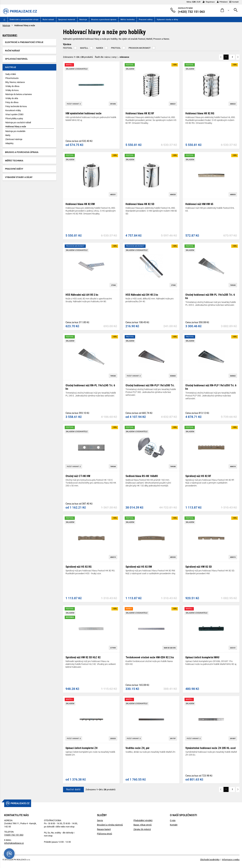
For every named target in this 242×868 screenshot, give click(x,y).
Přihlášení (222, 2)
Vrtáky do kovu (12, 90)
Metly (8, 135)
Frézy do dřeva (12, 102)
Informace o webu (231, 860)
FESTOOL (68, 48)
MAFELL (84, 48)
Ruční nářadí (48, 20)
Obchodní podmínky (210, 860)
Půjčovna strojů (104, 834)
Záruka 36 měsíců (142, 829)
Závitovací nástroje (14, 139)
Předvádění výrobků (143, 820)
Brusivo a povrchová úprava (104, 20)
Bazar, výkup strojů (143, 825)
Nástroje (83, 20)
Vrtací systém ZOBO (14, 115)
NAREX (100, 48)
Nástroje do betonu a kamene (19, 94)
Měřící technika (128, 20)
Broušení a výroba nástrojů (110, 825)
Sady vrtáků (11, 74)
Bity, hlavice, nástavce (15, 82)
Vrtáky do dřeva (12, 86)
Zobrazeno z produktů (78, 57)
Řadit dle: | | (112, 57)
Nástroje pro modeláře (15, 131)
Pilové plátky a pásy (14, 119)
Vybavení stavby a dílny (167, 20)
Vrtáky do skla (12, 98)
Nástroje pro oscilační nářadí (18, 123)
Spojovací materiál (67, 20)
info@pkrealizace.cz (14, 843)
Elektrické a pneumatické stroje (24, 20)
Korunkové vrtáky (13, 110)
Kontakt (234, 2)
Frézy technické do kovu (16, 106)
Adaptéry (9, 143)
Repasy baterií (104, 829)
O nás (173, 820)
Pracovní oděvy (146, 20)
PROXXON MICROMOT (140, 48)
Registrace (209, 2)
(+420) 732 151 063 (14, 835)
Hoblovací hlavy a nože (16, 127)
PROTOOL (116, 48)
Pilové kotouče (12, 78)
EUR (199, 2)
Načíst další (73, 789)
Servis (100, 820)
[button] (225, 10)
